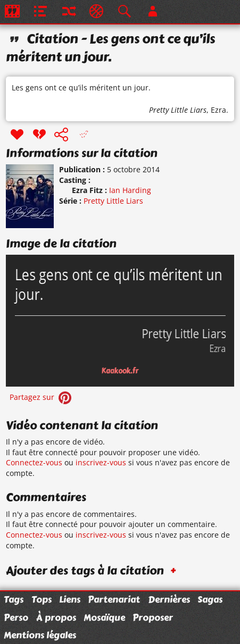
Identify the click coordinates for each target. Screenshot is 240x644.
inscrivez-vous (101, 462)
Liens (70, 599)
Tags (14, 599)
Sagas (210, 599)
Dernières (169, 599)
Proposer (153, 617)
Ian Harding (130, 190)
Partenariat (114, 599)
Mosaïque (104, 617)
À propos (56, 617)
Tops (42, 599)
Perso (16, 617)
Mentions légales (40, 635)
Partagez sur (42, 397)
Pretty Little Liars (178, 110)
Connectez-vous (34, 462)
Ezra (218, 110)
